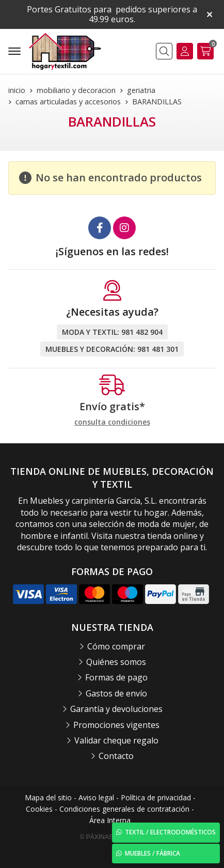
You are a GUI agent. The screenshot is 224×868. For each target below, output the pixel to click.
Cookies (39, 809)
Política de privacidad (156, 797)
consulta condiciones (112, 422)
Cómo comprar (116, 646)
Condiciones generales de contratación (124, 809)
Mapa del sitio (48, 797)
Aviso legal (96, 797)
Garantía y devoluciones (116, 709)
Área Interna (110, 820)
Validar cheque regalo (116, 740)
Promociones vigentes (116, 725)
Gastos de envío (116, 693)
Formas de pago (116, 677)
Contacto (116, 756)
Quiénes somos (116, 662)
